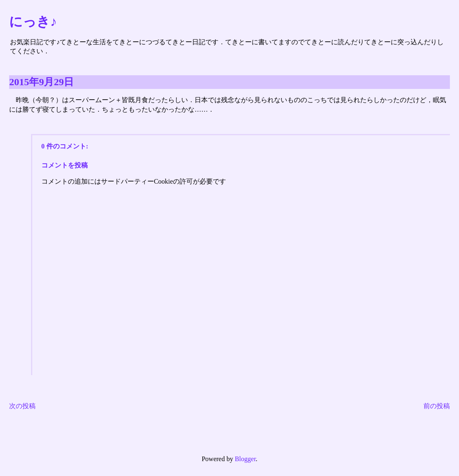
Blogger (245, 459)
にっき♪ (33, 22)
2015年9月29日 (41, 82)
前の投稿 (437, 406)
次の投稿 (22, 406)
